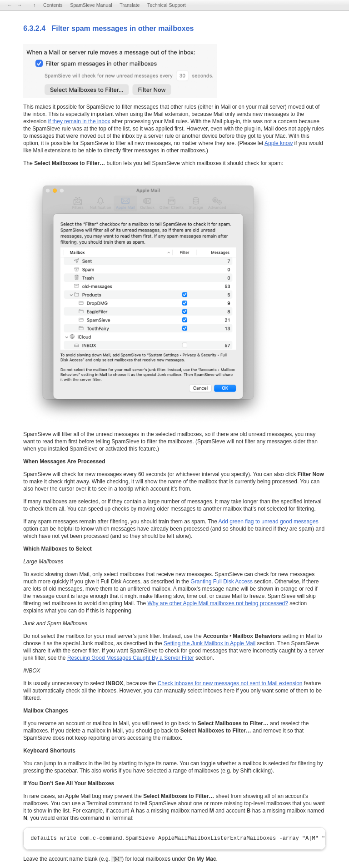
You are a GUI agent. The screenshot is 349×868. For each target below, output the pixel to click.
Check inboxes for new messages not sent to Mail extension (230, 683)
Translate (130, 5)
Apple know (279, 143)
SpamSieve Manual (91, 5)
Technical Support (167, 5)
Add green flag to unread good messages (268, 522)
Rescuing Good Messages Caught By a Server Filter (131, 658)
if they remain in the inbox (79, 121)
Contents (53, 5)
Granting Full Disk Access (222, 582)
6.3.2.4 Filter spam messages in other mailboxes (108, 28)
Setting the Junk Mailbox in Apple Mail (209, 643)
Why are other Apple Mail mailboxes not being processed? (218, 603)
